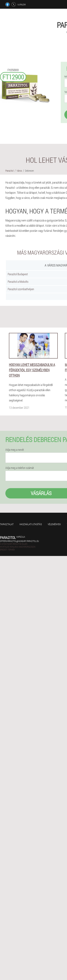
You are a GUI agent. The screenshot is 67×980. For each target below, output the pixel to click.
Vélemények (54, 524)
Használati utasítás (31, 524)
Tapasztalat (7, 524)
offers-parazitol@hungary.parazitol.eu (19, 541)
